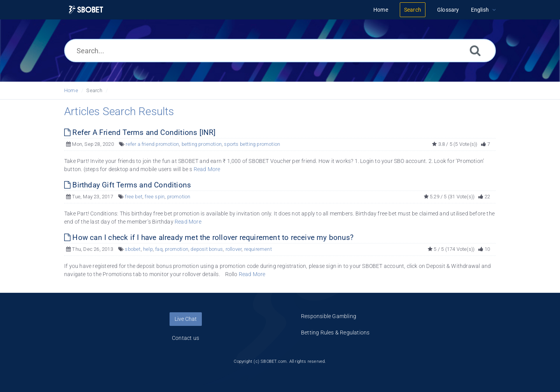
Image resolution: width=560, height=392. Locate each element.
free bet (134, 197)
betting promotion (202, 144)
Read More (207, 169)
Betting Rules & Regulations (335, 332)
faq (159, 249)
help (148, 249)
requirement (258, 249)
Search (94, 90)
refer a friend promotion (152, 144)
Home (71, 90)
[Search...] (280, 51)
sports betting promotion (252, 144)
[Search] (475, 50)
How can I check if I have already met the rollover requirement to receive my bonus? (209, 237)
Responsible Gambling (329, 316)
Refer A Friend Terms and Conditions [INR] (140, 132)
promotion (179, 197)
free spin (155, 197)
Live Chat (186, 319)
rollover (234, 249)
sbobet (133, 249)
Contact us (185, 338)
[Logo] (86, 10)
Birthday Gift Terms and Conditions (128, 185)
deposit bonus (207, 249)
